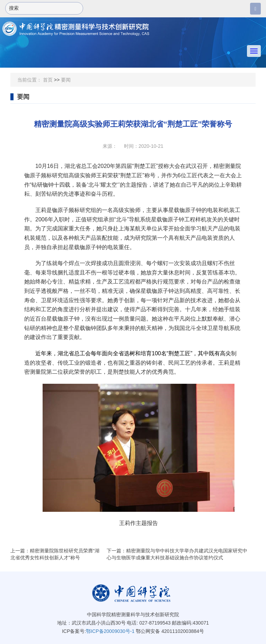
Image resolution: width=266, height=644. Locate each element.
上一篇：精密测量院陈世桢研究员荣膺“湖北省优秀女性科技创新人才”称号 (55, 554)
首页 (48, 80)
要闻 (66, 80)
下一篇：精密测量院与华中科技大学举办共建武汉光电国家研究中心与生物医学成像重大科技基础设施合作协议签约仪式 (177, 554)
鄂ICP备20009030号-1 (110, 631)
